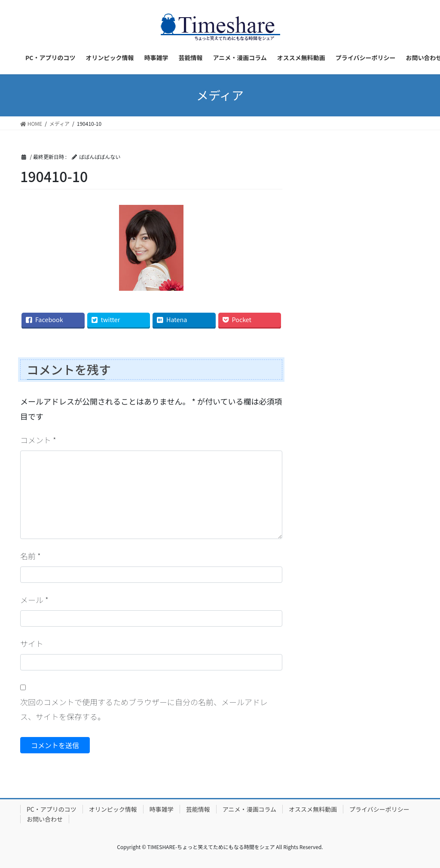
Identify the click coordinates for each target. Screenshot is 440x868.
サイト (32, 643)
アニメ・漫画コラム (249, 809)
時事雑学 (162, 809)
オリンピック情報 (113, 809)
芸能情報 (198, 809)
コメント (38, 440)
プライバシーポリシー (379, 809)
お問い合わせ (45, 819)
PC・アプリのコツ (52, 809)
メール (34, 600)
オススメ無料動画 (313, 809)
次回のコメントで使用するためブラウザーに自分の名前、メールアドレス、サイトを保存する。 (144, 709)
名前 (31, 556)
